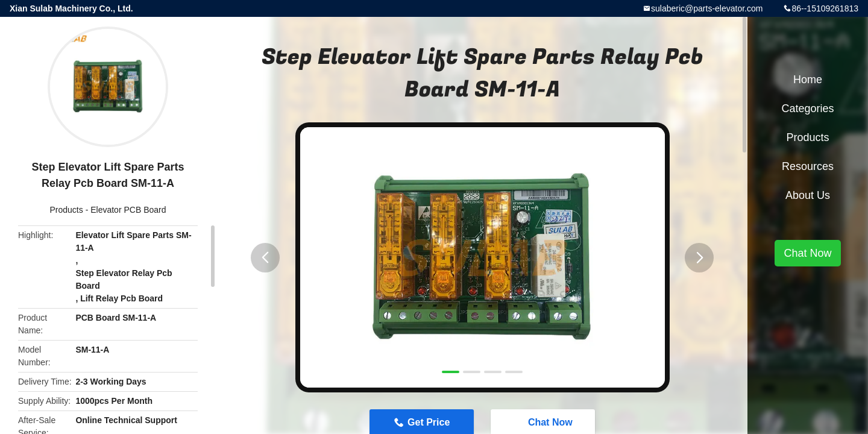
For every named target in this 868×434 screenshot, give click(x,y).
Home (808, 80)
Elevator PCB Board (128, 210)
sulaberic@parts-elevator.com (707, 8)
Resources (808, 166)
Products (67, 210)
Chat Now (807, 253)
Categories (807, 108)
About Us (808, 195)
